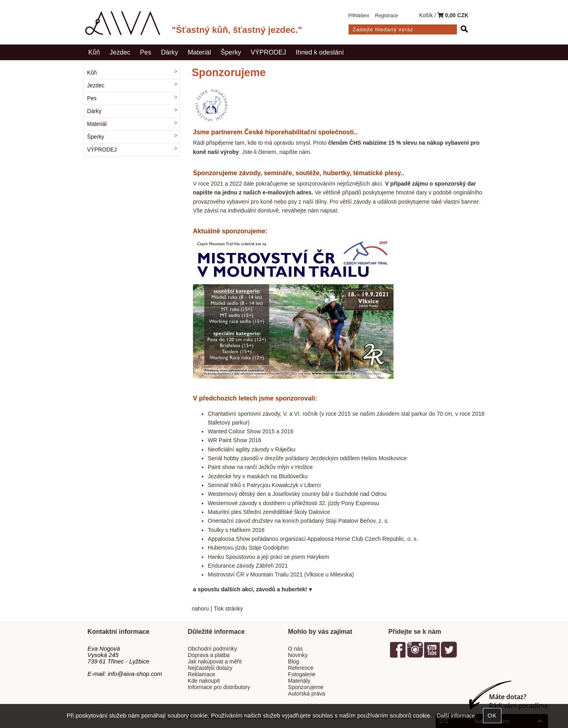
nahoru (200, 609)
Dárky (169, 52)
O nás (295, 649)
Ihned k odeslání (320, 52)
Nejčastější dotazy (210, 668)
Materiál (199, 52)
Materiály (299, 681)
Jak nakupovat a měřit (215, 662)
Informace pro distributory (219, 687)
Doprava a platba (209, 655)
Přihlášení (359, 16)
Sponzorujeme (306, 687)
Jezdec (120, 52)
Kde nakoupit (204, 681)
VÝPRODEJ (268, 52)
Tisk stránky (228, 609)
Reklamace (202, 674)
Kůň (94, 52)
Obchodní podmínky (212, 649)
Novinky (298, 655)
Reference (301, 668)
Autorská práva (306, 694)
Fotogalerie (302, 674)
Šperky (231, 52)
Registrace (386, 16)
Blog (293, 662)
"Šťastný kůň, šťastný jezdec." (237, 30)
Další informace (456, 716)
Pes (146, 52)
